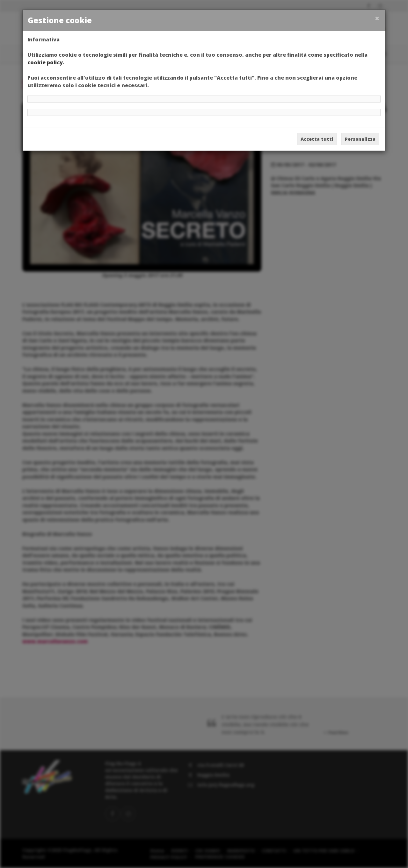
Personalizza (360, 139)
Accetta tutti (317, 139)
